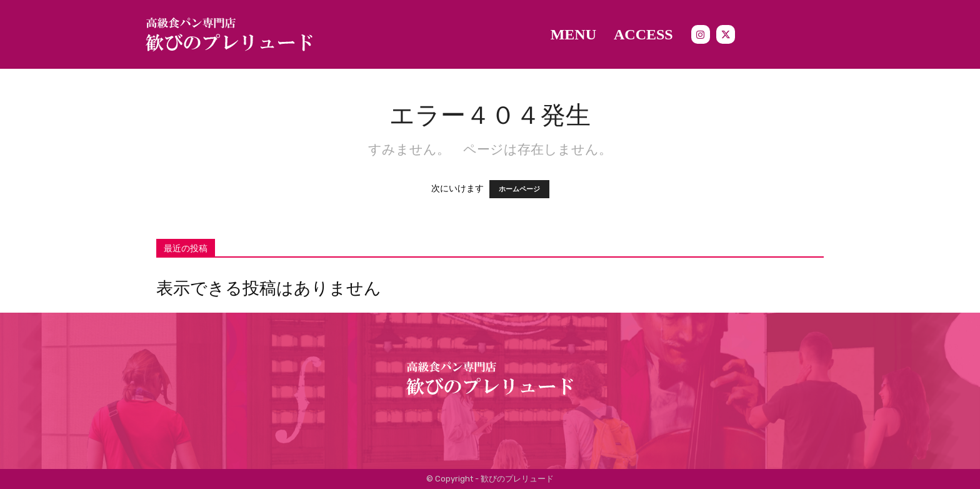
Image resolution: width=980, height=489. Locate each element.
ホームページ (519, 189)
